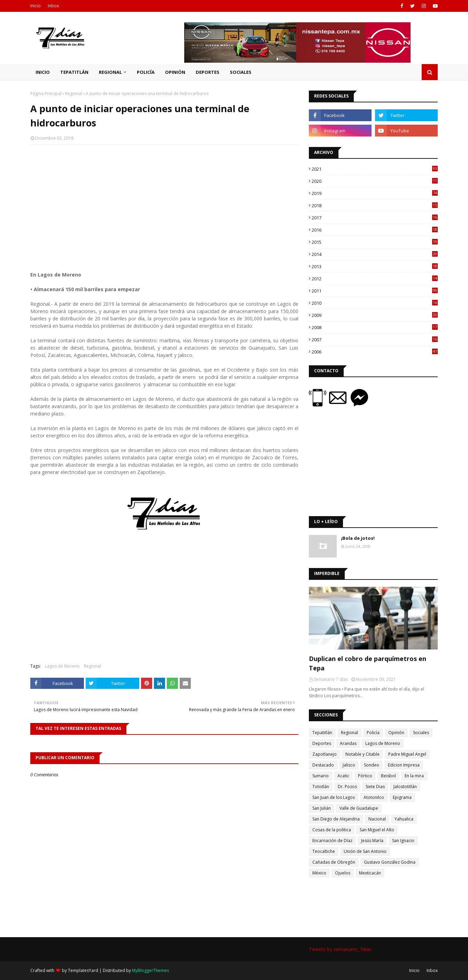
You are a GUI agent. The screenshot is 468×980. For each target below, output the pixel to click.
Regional (74, 94)
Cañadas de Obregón (334, 862)
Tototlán (321, 787)
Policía (373, 733)
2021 (375, 169)
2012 (375, 279)
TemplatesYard (83, 970)
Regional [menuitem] (110, 72)
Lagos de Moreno (62, 666)
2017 (375, 218)
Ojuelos (343, 873)
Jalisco (349, 765)
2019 (375, 193)
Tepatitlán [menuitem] (74, 72)
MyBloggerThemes (150, 970)
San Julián (322, 808)
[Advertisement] (164, 201)
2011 (375, 291)
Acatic (343, 776)
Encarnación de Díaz (332, 841)
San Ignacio (403, 841)
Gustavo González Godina (390, 862)
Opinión (396, 733)
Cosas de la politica (332, 830)
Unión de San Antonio (365, 851)
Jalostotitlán (405, 787)
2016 (375, 230)
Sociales (421, 733)
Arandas (348, 743)
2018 (375, 205)
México (319, 873)
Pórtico (365, 776)
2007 (375, 340)
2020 (375, 181)
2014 (375, 254)
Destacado (323, 765)
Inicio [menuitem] (43, 72)
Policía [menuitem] (146, 72)
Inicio (36, 6)
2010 (375, 303)
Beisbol (388, 776)
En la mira (414, 776)
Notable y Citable (362, 754)
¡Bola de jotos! (358, 538)
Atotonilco (374, 797)
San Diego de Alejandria (336, 819)
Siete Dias (375, 787)
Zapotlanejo (325, 754)
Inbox (53, 6)
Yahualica (404, 819)
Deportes (322, 743)
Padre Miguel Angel (407, 754)
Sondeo (372, 765)
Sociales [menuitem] (241, 72)
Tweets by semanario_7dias (340, 949)
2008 (375, 327)
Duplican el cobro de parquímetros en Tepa (368, 663)
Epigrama (402, 797)
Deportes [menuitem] (208, 72)
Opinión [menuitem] (175, 72)
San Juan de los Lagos (334, 797)
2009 (375, 315)
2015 (375, 242)
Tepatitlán (322, 733)
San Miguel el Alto (377, 830)
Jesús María (372, 841)
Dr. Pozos (347, 787)
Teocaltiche (324, 851)
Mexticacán (370, 873)
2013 (375, 266)
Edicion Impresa (404, 765)
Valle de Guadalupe (359, 808)
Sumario (321, 776)
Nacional (377, 819)
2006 (375, 352)
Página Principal (46, 94)
